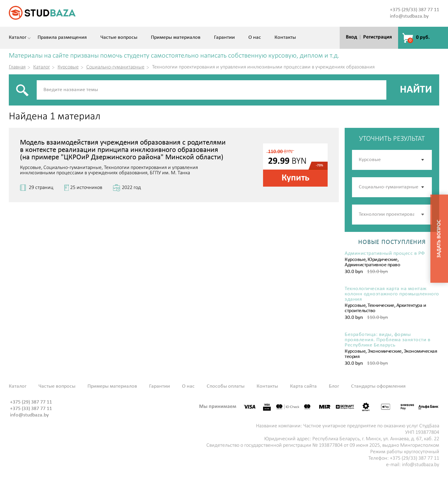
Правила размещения (62, 38)
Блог (334, 386)
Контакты (285, 38)
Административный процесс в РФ (385, 254)
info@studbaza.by (409, 16)
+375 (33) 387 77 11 (31, 409)
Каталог (18, 38)
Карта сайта (303, 386)
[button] (423, 215)
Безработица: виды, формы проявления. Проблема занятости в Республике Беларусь (388, 340)
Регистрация (378, 37)
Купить (295, 178)
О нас (255, 38)
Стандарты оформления (378, 386)
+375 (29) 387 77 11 (31, 402)
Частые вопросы (119, 38)
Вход (351, 37)
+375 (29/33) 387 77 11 (415, 10)
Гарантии (224, 38)
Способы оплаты (226, 386)
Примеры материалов (176, 38)
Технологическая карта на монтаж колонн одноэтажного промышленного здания (392, 294)
